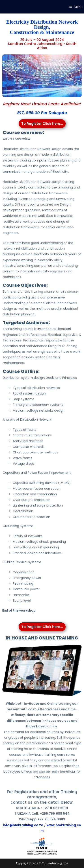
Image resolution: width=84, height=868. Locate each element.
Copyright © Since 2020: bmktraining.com (42, 863)
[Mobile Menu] (76, 7)
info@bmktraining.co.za (23, 825)
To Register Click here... (42, 124)
